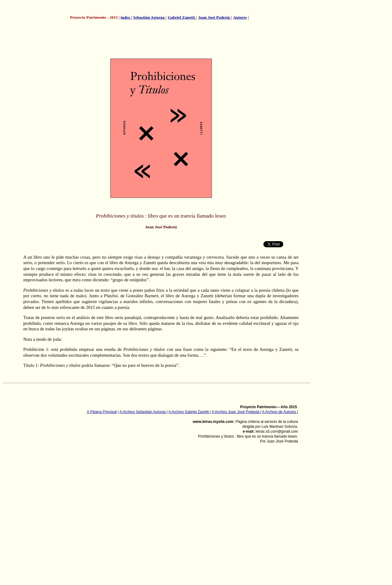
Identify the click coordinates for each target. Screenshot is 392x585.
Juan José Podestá (215, 17)
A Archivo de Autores (280, 412)
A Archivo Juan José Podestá (236, 412)
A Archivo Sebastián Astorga (143, 412)
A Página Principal (102, 412)
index (126, 17)
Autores (240, 17)
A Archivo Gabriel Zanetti (189, 412)
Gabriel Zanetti (182, 17)
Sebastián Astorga (149, 17)
